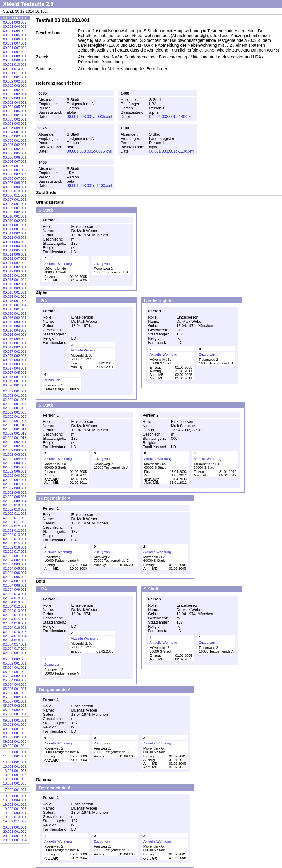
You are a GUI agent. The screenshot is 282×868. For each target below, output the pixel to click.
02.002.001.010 (15, 425)
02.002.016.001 (15, 547)
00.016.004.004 (15, 339)
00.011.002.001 (15, 233)
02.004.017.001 (15, 644)
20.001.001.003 (15, 836)
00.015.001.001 (15, 292)
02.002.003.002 (15, 454)
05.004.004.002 (15, 680)
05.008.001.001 (15, 714)
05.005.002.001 (15, 697)
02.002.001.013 (15, 438)
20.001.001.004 (15, 840)
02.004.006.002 (15, 577)
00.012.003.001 (15, 271)
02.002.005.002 (15, 467)
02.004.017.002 (15, 649)
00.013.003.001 (15, 288)
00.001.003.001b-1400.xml (172, 117)
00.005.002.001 (15, 145)
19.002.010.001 (15, 817)
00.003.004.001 (15, 128)
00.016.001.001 (15, 313)
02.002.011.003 (15, 522)
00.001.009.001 (15, 60)
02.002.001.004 (15, 404)
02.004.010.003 (15, 602)
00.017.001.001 (15, 343)
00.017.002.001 (15, 347)
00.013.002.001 (15, 284)
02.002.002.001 (15, 442)
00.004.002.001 (15, 136)
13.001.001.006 (15, 783)
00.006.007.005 (15, 178)
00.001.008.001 (15, 56)
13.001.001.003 (15, 771)
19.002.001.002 (15, 804)
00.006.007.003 (15, 170)
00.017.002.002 (15, 351)
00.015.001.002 (15, 297)
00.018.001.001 (15, 377)
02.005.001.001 (15, 653)
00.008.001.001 (15, 204)
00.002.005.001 (15, 107)
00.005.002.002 (15, 149)
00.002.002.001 (15, 81)
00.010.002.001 (15, 221)
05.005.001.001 (15, 689)
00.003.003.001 (15, 124)
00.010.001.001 (15, 216)
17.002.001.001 (15, 790)
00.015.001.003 (15, 301)
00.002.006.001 (15, 111)
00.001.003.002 (15, 22)
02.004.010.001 (15, 594)
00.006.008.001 (15, 183)
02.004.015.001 (15, 619)
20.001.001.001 (15, 827)
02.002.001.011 (15, 429)
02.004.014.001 (15, 615)
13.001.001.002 (15, 766)
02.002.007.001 (15, 480)
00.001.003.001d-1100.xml (172, 151)
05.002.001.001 (15, 663)
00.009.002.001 (15, 212)
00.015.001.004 (15, 305)
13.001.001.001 (15, 762)
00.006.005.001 (15, 153)
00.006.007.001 (15, 162)
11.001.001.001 (15, 752)
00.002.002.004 (15, 94)
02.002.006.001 (15, 471)
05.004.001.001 (15, 668)
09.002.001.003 (15, 741)
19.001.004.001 (15, 800)
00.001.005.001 (15, 35)
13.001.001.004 (15, 775)
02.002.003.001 (15, 450)
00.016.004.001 (15, 326)
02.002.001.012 (15, 433)
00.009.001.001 (15, 208)
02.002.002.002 (15, 446)
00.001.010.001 (15, 64)
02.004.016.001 (15, 623)
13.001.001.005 (15, 779)
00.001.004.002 (15, 31)
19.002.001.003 (15, 809)
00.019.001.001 (15, 381)
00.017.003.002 (15, 364)
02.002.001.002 (15, 395)
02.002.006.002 (15, 476)
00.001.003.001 (15, 18)
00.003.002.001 (15, 119)
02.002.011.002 (15, 518)
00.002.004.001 (15, 102)
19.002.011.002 (15, 821)
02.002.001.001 (15, 391)
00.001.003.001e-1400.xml (89, 186)
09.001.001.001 (15, 720)
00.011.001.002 (15, 229)
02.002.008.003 (15, 497)
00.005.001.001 (15, 140)
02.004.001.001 (15, 556)
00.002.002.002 (15, 86)
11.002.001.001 (15, 756)
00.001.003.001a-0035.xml (89, 117)
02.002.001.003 (15, 400)
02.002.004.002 (15, 463)
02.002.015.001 (15, 543)
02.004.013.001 (15, 611)
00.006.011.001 (15, 195)
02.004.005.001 (15, 568)
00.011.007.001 (15, 259)
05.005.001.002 (15, 693)
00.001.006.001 (15, 39)
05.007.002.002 (15, 710)
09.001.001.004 (15, 729)
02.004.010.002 (15, 598)
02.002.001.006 (15, 412)
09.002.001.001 (15, 737)
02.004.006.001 (15, 573)
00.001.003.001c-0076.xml (89, 151)
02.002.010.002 (15, 509)
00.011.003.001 (15, 237)
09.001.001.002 (15, 725)
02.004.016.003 (15, 632)
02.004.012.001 (15, 606)
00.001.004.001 (15, 27)
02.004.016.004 (15, 636)
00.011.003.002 (15, 242)
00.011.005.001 (15, 250)
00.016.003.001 (15, 322)
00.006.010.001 (15, 191)
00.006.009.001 (15, 187)
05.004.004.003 (15, 684)
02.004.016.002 (15, 627)
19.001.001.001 (15, 796)
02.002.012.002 (15, 530)
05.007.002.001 (15, 706)
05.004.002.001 (15, 676)
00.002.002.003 (15, 90)
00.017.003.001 (15, 360)
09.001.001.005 (15, 733)
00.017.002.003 (15, 356)
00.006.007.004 (15, 174)
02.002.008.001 (15, 488)
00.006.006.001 (15, 157)
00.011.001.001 (15, 225)
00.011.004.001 (15, 246)
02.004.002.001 (15, 560)
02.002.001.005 (15, 408)
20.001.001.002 (15, 832)
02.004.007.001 (15, 581)
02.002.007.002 (15, 484)
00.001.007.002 (15, 48)
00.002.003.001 (15, 98)
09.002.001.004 (15, 746)
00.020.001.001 (15, 385)
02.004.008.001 (15, 585)
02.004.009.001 (15, 590)
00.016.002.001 (15, 318)
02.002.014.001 (15, 539)
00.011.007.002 (15, 263)
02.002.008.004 (15, 501)
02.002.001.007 (15, 417)
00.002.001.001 (15, 77)
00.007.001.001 (15, 200)
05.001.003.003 (15, 659)
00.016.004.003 (15, 335)
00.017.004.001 (15, 368)
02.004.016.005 (15, 640)
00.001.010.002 (15, 69)
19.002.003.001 (15, 813)
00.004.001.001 (15, 132)
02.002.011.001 (15, 514)
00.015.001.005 (15, 309)
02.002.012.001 (15, 526)
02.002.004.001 (15, 459)
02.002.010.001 (15, 505)
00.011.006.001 (15, 254)
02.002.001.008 (15, 421)
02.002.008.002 (15, 492)
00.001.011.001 (15, 73)
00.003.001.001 (15, 115)
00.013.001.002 (15, 280)
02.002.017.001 (15, 552)
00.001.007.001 (15, 43)
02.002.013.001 (15, 535)
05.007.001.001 (15, 701)
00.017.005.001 (15, 373)
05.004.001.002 (15, 672)
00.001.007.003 (15, 52)
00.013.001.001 (15, 275)
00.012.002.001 (15, 267)
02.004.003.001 (15, 564)
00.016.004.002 (15, 330)
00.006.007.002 (15, 166)
